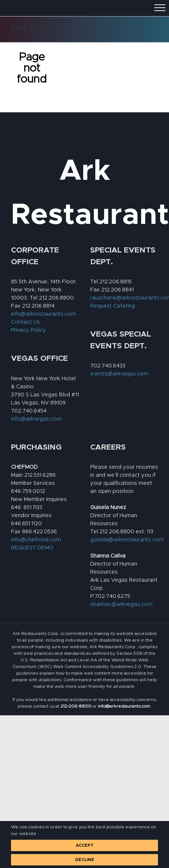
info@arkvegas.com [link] (36, 419)
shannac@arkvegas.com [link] (121, 604)
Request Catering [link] (113, 306)
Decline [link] (85, 860)
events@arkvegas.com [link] (119, 374)
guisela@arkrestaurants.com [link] (127, 540)
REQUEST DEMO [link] (32, 548)
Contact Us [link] (25, 322)
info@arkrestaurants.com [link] (43, 314)
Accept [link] (85, 845)
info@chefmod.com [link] (36, 540)
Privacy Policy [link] (29, 330)
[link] (76, 706)
